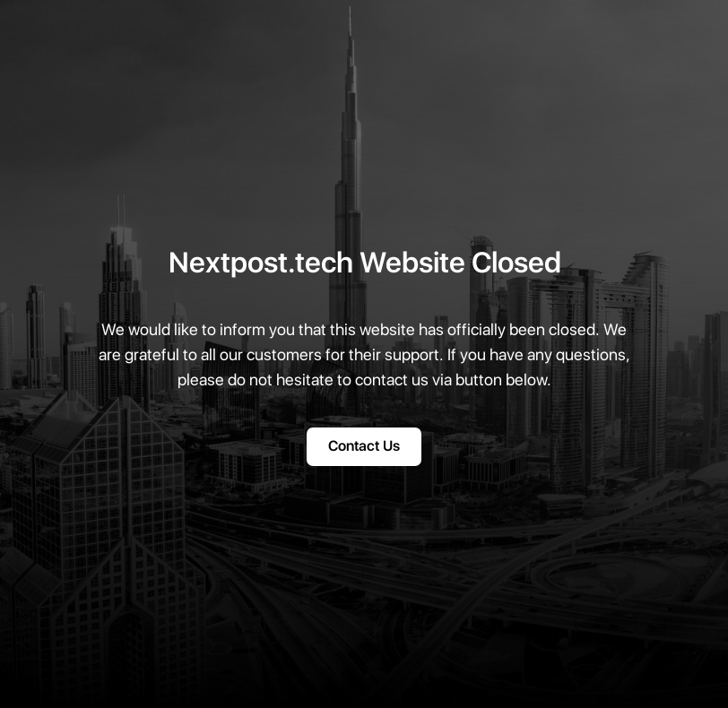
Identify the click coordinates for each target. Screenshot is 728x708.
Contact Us (364, 446)
